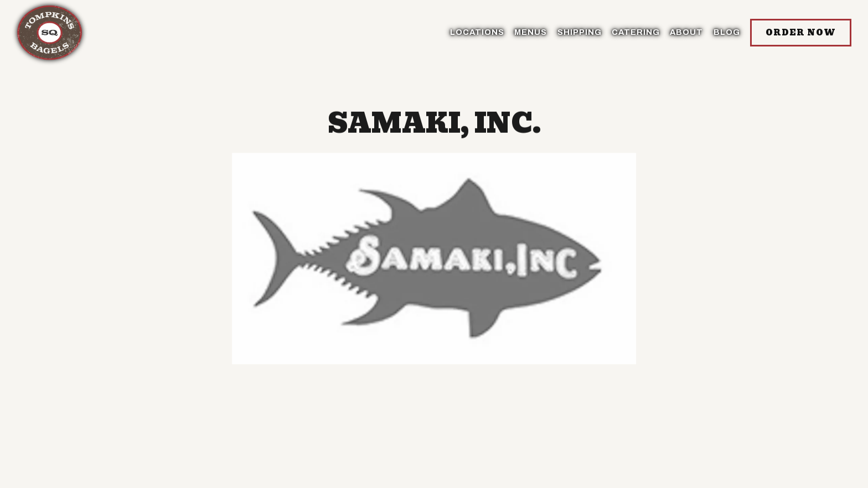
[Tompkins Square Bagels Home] (50, 32)
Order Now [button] (801, 33)
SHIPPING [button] (580, 32)
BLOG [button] (727, 32)
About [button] (686, 32)
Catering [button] (636, 32)
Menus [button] (531, 32)
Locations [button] (477, 32)
